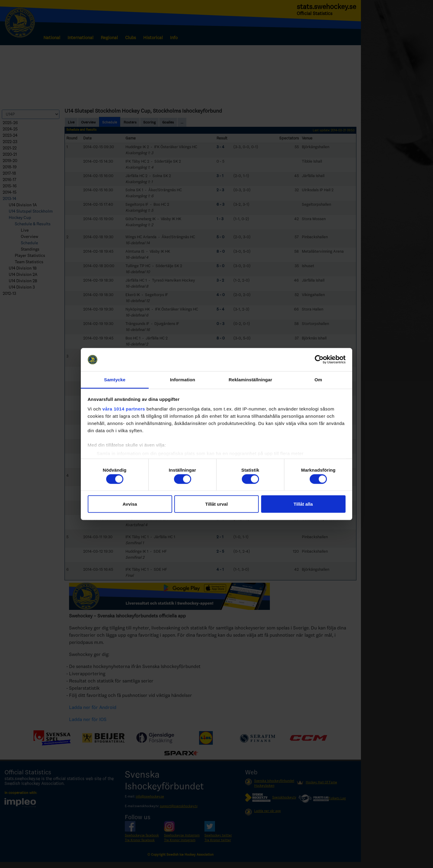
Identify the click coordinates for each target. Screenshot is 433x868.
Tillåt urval (217, 504)
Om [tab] (318, 379)
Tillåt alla (303, 504)
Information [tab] (183, 379)
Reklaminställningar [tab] (250, 379)
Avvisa (130, 504)
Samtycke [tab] (115, 379)
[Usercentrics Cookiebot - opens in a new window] (319, 360)
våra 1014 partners (124, 409)
